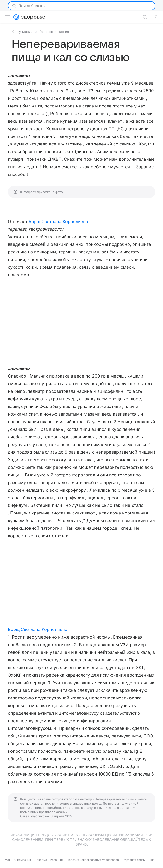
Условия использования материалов (93, 860)
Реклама (41, 860)
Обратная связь (134, 860)
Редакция (57, 860)
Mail (8, 860)
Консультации (22, 32)
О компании (23, 860)
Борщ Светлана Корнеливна (58, 221)
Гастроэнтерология (54, 32)
